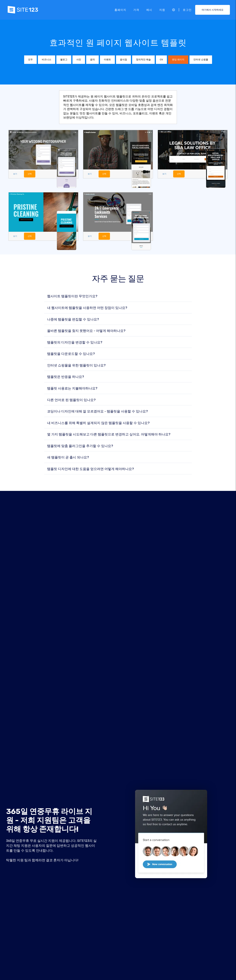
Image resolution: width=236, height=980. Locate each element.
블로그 (64, 60)
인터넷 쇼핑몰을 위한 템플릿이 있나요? (76, 365)
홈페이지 (120, 10)
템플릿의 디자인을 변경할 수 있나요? (75, 342)
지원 (162, 10)
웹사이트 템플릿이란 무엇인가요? (72, 296)
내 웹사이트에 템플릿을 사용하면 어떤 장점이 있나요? (87, 308)
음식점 (123, 60)
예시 (149, 10)
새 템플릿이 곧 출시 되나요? (68, 458)
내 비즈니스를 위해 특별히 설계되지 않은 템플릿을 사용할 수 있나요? (98, 423)
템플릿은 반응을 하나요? (66, 377)
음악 (92, 60)
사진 (79, 60)
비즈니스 (47, 60)
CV (161, 60)
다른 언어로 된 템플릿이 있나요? (71, 400)
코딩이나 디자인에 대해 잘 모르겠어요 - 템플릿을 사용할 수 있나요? (97, 412)
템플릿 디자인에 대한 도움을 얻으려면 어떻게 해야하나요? (91, 469)
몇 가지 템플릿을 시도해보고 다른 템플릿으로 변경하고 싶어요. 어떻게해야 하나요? (109, 435)
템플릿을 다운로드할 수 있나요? (71, 354)
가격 (136, 10)
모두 (30, 60)
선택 (30, 174)
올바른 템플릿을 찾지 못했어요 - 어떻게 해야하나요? (86, 331)
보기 (15, 174)
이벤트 (107, 60)
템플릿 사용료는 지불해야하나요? (72, 389)
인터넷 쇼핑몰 (201, 60)
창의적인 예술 (143, 60)
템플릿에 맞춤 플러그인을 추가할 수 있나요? (80, 446)
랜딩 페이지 (178, 60)
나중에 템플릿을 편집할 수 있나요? (73, 319)
